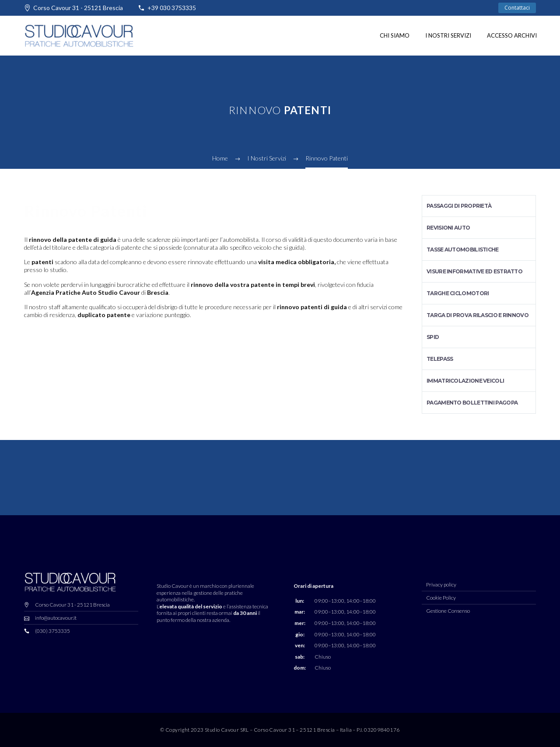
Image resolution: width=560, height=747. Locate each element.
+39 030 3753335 (172, 8)
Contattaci (517, 8)
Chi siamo (395, 35)
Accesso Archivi (512, 35)
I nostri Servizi (448, 35)
